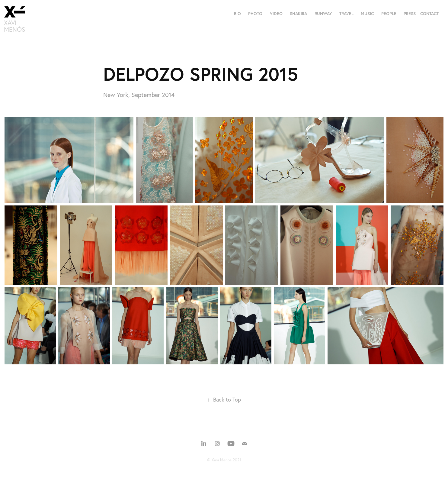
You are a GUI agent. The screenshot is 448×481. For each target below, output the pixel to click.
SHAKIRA (298, 14)
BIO (237, 14)
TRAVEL (346, 14)
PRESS (410, 14)
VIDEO (276, 14)
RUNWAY (323, 14)
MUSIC (367, 14)
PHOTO (255, 14)
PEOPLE (389, 14)
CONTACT (429, 14)
